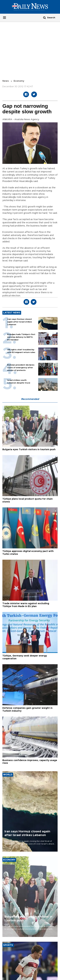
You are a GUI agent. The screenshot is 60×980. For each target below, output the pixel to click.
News (6, 81)
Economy (19, 81)
